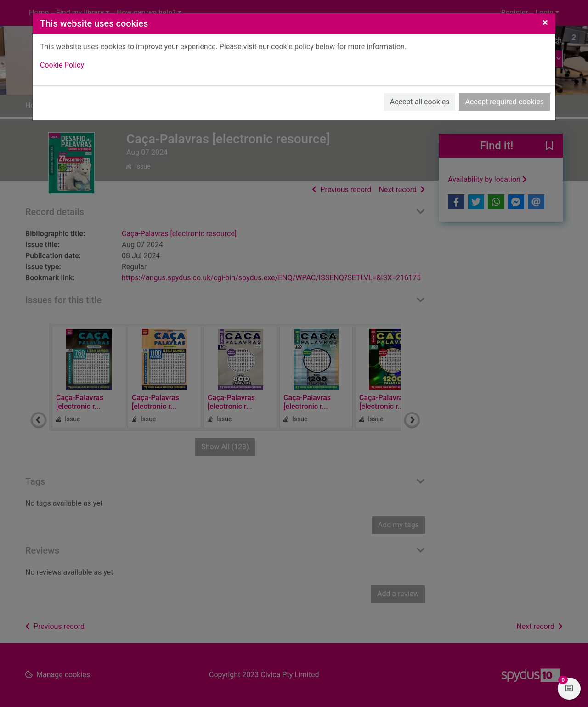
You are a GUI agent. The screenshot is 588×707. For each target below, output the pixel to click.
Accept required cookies (504, 102)
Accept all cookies (420, 102)
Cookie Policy (62, 65)
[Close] (545, 23)
